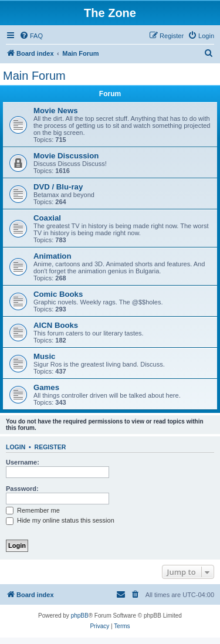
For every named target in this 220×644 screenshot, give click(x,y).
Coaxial (47, 218)
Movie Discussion (66, 156)
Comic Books (58, 294)
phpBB (80, 616)
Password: (22, 489)
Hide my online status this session (60, 520)
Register (50, 447)
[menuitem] (31, 36)
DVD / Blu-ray (58, 187)
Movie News (56, 111)
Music (44, 356)
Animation (52, 256)
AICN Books (56, 325)
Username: (23, 462)
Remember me (33, 510)
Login (16, 447)
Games (46, 387)
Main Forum (34, 76)
